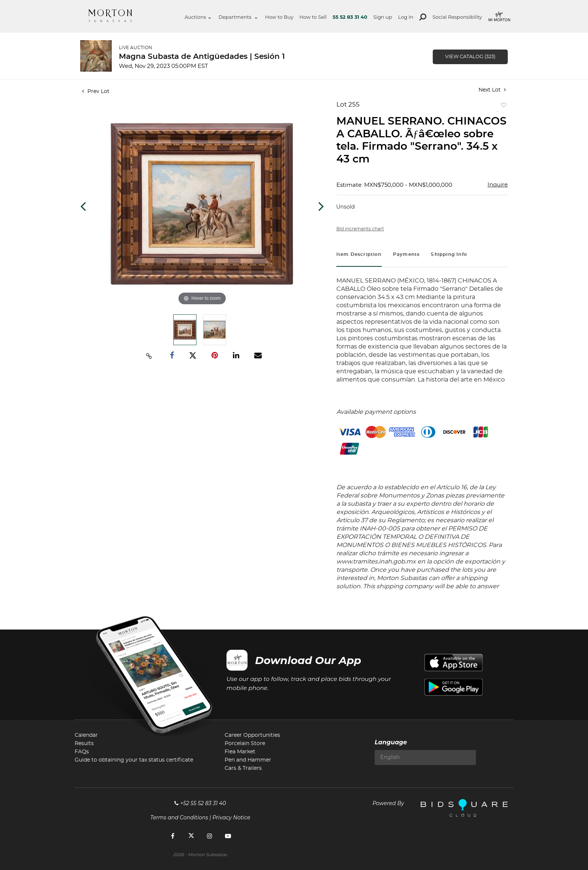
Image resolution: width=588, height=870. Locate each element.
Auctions (197, 17)
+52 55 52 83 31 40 (200, 803)
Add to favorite (502, 107)
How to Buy (279, 17)
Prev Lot (96, 92)
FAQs (82, 752)
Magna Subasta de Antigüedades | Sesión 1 (202, 57)
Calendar (86, 735)
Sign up (382, 17)
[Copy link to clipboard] (149, 356)
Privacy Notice (232, 817)
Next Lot (492, 90)
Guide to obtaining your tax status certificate (134, 760)
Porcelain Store (245, 744)
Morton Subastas (110, 16)
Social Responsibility (457, 17)
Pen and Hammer (248, 760)
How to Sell (313, 17)
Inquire (498, 185)
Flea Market (240, 752)
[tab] (359, 255)
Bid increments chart (360, 229)
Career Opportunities (252, 735)
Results (84, 744)
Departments (238, 17)
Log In (406, 17)
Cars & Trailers (243, 768)
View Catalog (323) (470, 57)
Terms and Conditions (179, 817)
